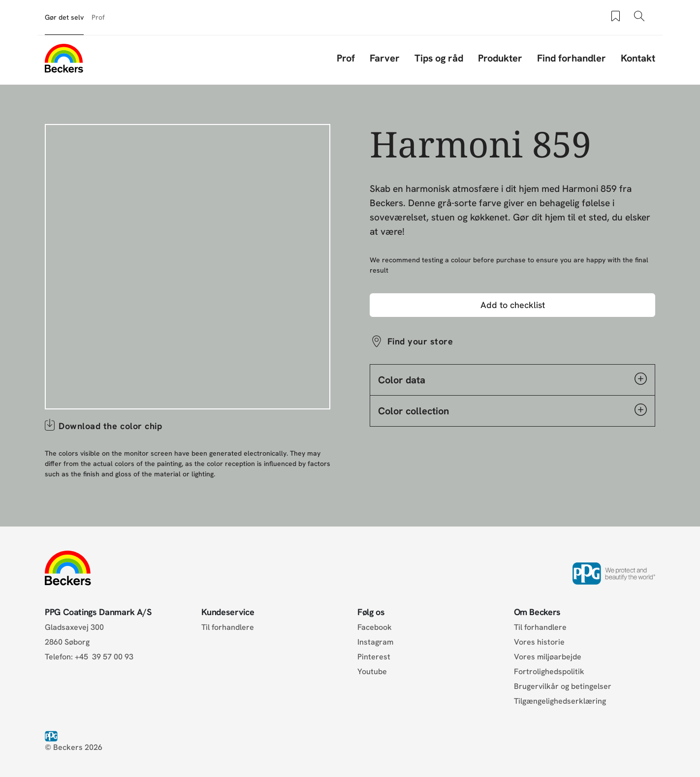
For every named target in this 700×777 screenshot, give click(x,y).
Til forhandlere (228, 627)
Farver (385, 58)
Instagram (375, 642)
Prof (98, 17)
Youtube (372, 671)
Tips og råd (439, 58)
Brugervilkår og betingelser (563, 686)
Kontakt (638, 58)
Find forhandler (572, 58)
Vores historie (539, 642)
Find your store (420, 341)
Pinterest (374, 657)
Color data (512, 379)
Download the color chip (110, 426)
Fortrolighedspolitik (549, 671)
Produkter (500, 58)
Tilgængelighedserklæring (560, 701)
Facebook (375, 627)
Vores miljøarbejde (548, 657)
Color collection (512, 410)
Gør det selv (64, 17)
